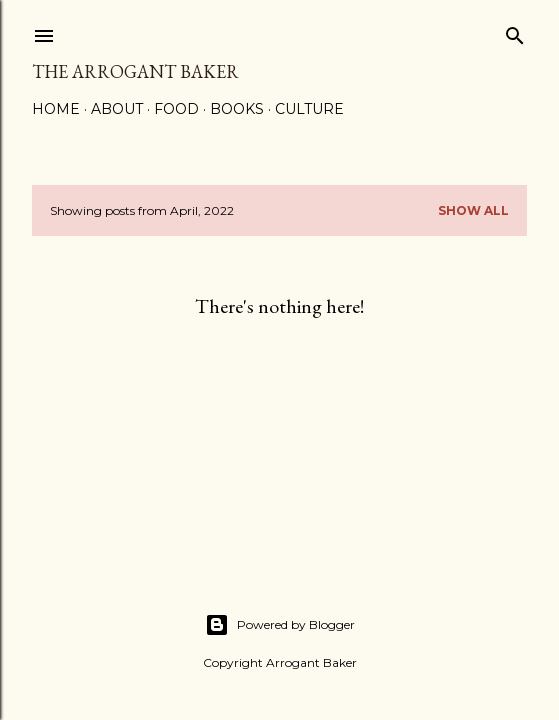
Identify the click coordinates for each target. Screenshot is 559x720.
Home (56, 109)
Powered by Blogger (280, 625)
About (117, 109)
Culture (309, 109)
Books (237, 109)
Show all (473, 210)
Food (176, 109)
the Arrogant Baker (135, 71)
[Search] (515, 31)
